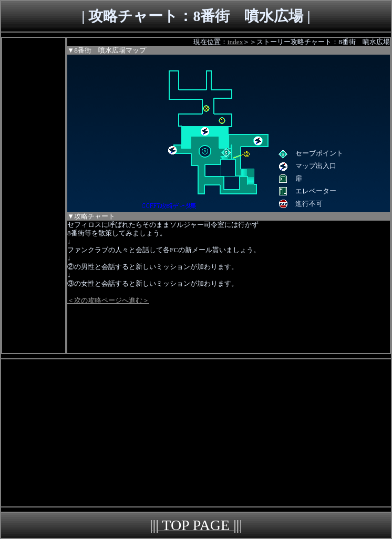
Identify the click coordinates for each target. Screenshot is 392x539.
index (235, 42)
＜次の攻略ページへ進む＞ (108, 300)
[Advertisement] (34, 195)
